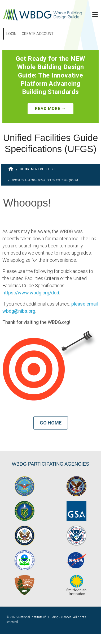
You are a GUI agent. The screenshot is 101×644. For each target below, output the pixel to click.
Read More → (50, 109)
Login (11, 34)
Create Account (38, 34)
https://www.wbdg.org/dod (31, 293)
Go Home (51, 423)
